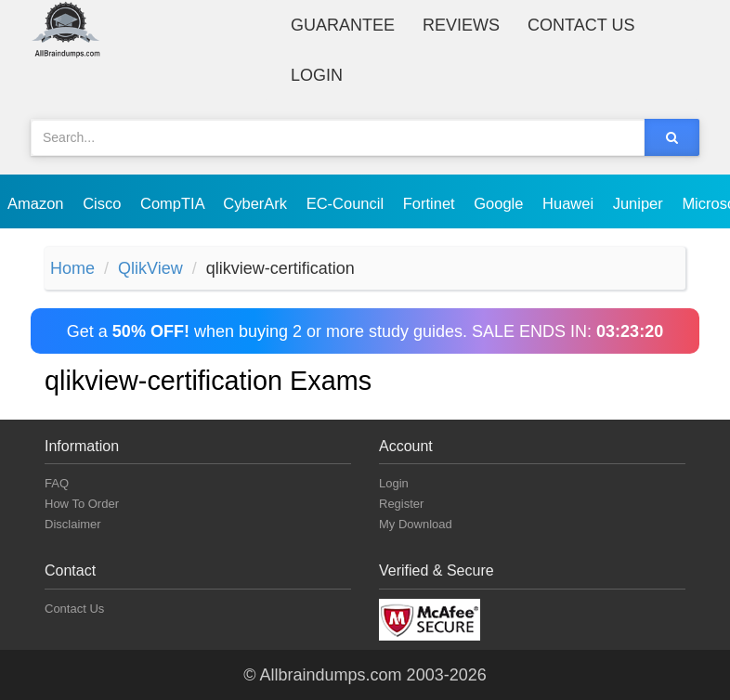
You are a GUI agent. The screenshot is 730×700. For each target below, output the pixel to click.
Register (401, 504)
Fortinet (431, 203)
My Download (416, 524)
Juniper (640, 203)
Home (72, 268)
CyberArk (257, 203)
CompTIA (174, 203)
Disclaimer (73, 524)
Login (317, 75)
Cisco (104, 203)
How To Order (82, 504)
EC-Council (347, 203)
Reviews (461, 25)
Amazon (38, 203)
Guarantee (343, 25)
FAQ (57, 483)
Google (501, 203)
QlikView (150, 268)
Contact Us (581, 25)
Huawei (570, 203)
